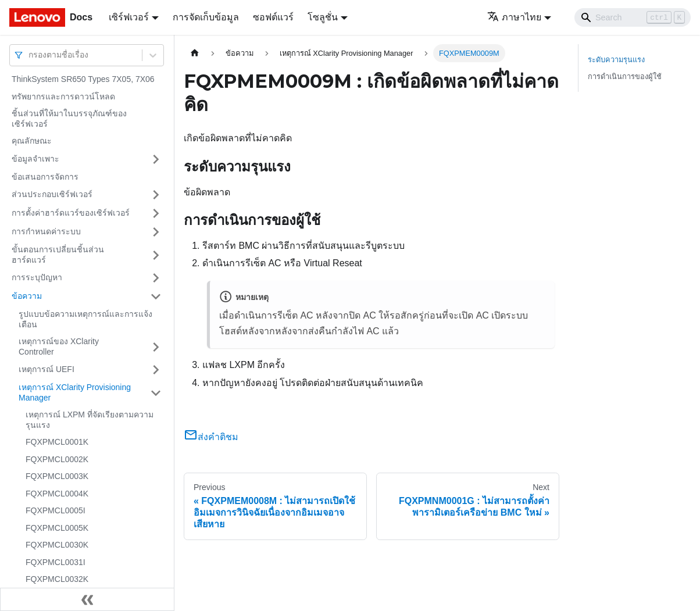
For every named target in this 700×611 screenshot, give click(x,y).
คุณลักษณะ (32, 141)
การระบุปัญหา (37, 277)
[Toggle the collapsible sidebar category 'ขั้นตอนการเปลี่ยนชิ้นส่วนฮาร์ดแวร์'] (156, 255)
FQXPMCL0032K (57, 579)
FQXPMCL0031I (56, 562)
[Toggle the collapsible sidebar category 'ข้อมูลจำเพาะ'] (156, 159)
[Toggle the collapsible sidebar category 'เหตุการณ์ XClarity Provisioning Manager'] (156, 393)
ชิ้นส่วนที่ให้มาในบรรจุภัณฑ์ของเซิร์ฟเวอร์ (69, 119)
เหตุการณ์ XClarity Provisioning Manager (75, 392)
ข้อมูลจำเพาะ (35, 159)
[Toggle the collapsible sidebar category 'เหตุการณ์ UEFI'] (156, 370)
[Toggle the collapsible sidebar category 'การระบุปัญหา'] (156, 278)
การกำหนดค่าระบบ (46, 231)
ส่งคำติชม (211, 437)
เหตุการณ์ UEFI (47, 369)
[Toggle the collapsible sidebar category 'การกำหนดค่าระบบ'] (156, 232)
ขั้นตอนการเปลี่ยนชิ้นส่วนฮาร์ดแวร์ (58, 255)
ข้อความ (27, 296)
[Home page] (195, 53)
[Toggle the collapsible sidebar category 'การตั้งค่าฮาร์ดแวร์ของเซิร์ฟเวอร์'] (156, 213)
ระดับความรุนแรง (616, 60)
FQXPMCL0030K (57, 545)
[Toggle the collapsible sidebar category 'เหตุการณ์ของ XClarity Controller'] (156, 347)
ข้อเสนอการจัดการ (45, 177)
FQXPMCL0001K (57, 442)
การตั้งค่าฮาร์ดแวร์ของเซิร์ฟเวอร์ (71, 213)
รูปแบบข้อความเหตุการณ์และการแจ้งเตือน (85, 319)
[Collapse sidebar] (87, 599)
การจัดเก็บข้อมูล (206, 17)
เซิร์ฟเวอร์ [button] (129, 17)
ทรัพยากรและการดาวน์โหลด (63, 97)
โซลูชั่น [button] (323, 17)
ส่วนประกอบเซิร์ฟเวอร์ (52, 194)
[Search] (633, 17)
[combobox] (30, 55)
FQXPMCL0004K (57, 494)
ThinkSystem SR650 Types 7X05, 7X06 (83, 79)
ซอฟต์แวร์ (273, 17)
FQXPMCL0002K (57, 459)
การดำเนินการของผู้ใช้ (625, 76)
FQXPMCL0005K (57, 528)
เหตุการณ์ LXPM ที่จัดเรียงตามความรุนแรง (90, 420)
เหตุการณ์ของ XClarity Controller (59, 346)
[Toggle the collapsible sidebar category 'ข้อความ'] (156, 296)
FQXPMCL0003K (57, 476)
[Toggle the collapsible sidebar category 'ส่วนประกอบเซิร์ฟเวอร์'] (156, 195)
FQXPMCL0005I (56, 510)
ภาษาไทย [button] (514, 17)
